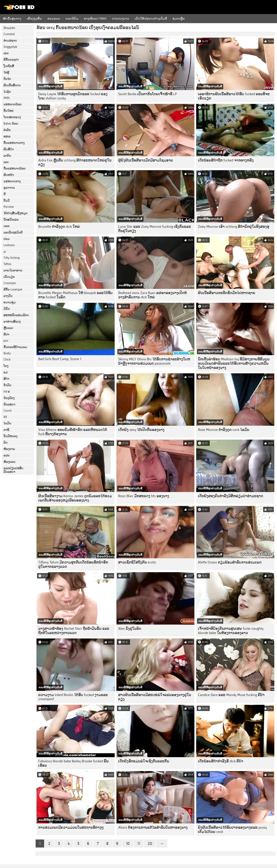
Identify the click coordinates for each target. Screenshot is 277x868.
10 (128, 843)
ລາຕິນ (7, 156)
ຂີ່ (5, 194)
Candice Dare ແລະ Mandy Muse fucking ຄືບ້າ (231, 695)
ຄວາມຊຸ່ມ (10, 302)
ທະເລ (7, 136)
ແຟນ (7, 455)
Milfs (7, 98)
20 (150, 843)
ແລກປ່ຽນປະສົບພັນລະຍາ (13, 470)
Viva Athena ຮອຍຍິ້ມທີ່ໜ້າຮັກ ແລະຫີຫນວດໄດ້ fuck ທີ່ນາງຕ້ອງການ (73, 432)
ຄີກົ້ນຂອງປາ (11, 60)
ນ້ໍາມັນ (7, 385)
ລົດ (6, 443)
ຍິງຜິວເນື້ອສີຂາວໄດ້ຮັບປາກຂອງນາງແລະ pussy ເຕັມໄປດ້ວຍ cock (232, 830)
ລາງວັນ (8, 296)
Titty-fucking (12, 258)
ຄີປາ (6, 334)
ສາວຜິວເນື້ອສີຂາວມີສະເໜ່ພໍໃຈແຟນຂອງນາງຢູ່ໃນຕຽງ (155, 697)
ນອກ (6, 226)
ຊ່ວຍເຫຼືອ (179, 19)
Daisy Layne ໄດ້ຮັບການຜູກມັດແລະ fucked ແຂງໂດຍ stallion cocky (73, 96)
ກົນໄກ (7, 79)
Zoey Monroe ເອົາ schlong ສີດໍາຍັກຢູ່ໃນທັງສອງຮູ (234, 227)
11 (139, 843)
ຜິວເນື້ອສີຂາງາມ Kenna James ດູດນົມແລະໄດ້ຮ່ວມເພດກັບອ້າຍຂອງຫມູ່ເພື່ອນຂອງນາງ (75, 498)
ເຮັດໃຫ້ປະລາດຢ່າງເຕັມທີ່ (151, 19)
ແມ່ (6, 372)
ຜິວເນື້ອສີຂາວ (12, 85)
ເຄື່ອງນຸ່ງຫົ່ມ (34, 19)
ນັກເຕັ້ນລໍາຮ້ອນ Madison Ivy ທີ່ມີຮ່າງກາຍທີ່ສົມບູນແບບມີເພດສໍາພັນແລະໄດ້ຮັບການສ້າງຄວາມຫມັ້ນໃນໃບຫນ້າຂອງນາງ (234, 363)
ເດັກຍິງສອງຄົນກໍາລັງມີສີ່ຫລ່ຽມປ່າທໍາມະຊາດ (231, 496)
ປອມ (7, 239)
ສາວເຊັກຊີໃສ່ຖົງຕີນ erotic (137, 562)
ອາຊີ (6, 430)
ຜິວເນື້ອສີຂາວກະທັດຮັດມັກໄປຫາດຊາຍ (227, 293)
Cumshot (9, 34)
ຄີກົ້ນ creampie (13, 289)
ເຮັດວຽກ (9, 277)
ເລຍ (6, 162)
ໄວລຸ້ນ (7, 92)
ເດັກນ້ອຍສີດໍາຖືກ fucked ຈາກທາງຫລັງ (226, 160)
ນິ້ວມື (7, 201)
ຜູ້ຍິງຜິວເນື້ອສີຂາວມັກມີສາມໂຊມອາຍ (146, 160)
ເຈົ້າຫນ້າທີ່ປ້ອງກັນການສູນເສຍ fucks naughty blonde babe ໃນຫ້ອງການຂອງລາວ (231, 631)
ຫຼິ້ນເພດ (8, 328)
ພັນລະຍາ (9, 404)
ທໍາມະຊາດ (10, 41)
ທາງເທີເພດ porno (95, 19)
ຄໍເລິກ (7, 130)
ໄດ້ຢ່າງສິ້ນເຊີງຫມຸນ (15, 213)
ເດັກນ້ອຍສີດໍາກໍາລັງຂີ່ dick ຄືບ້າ (221, 761)
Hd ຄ (7, 392)
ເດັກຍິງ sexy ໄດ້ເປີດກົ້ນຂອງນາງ (141, 430)
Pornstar (9, 207)
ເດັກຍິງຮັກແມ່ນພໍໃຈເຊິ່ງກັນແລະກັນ (144, 761)
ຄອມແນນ (54, 19)
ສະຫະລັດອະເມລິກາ (16, 315)
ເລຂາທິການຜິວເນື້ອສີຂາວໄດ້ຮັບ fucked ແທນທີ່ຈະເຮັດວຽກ (234, 96)
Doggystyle (10, 47)
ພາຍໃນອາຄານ (13, 270)
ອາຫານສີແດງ (12, 322)
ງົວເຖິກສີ (9, 66)
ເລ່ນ (6, 53)
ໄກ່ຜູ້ (6, 72)
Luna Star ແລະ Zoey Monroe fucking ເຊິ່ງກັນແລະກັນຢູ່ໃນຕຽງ (155, 229)
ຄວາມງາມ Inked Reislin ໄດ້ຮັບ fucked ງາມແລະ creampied (73, 697)
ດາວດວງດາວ (121, 19)
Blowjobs (9, 28)
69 (5, 417)
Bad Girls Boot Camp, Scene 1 (60, 359)
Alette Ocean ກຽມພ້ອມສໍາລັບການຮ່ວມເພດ (230, 562)
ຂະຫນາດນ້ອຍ (13, 104)
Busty (7, 353)
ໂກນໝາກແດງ (12, 117)
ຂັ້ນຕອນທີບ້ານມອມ (15, 347)
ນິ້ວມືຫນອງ (11, 436)
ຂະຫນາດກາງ (12, 181)
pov (6, 341)
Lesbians (9, 245)
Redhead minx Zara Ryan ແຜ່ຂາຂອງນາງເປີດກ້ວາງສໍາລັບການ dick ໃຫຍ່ (152, 295)
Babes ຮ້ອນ (11, 124)
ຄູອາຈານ (9, 188)
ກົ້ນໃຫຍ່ (9, 111)
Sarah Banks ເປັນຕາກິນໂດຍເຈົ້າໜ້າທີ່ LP (148, 94)
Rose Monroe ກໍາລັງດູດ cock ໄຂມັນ (224, 430)
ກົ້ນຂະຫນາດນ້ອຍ (15, 168)
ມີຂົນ (7, 309)
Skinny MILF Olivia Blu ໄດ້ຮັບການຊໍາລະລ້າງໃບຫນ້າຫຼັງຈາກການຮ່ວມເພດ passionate (154, 361)
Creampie (10, 283)
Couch (8, 411)
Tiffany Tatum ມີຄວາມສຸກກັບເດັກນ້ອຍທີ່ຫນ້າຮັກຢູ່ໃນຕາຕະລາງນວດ (73, 564)
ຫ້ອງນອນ (9, 462)
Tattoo (7, 264)
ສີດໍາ (6, 379)
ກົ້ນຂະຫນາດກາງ (14, 143)
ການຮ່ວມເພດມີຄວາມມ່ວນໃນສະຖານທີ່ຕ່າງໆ (71, 827)
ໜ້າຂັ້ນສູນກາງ (12, 19)
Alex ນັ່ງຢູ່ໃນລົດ (130, 629)
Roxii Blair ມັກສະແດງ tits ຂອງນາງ (144, 496)
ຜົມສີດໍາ (9, 149)
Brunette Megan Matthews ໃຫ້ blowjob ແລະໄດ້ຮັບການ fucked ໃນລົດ (75, 295)
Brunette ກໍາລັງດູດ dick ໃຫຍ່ (59, 227)
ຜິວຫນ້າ (9, 175)
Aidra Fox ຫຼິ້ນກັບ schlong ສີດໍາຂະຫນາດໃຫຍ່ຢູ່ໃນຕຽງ (75, 162)
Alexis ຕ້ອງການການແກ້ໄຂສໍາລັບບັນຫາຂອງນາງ (153, 827)
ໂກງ (6, 366)
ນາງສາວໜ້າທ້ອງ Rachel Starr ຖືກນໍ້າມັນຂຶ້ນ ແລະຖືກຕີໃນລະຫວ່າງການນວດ (74, 631)
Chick (7, 360)
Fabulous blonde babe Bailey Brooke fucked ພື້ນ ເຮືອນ (73, 763)
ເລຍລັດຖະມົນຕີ (13, 232)
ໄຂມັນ (7, 423)
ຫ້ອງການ (9, 449)
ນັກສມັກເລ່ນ (11, 220)
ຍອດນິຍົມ (72, 19)
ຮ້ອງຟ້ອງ (9, 398)
